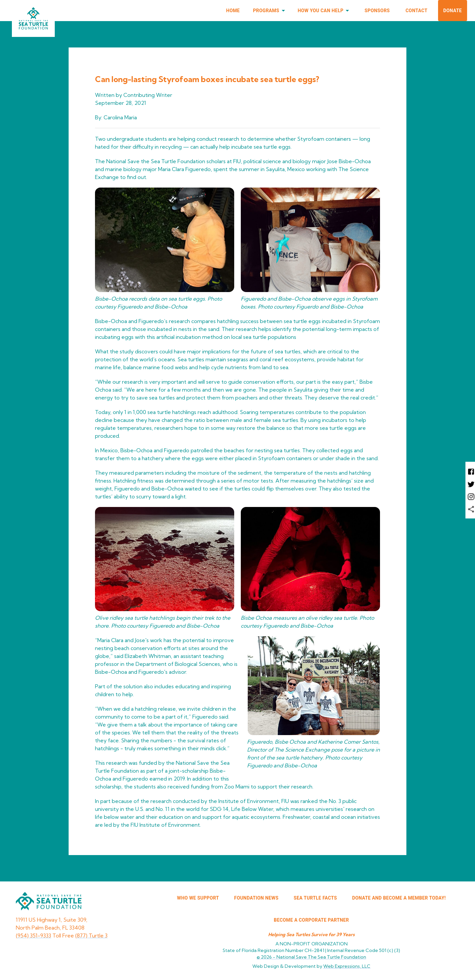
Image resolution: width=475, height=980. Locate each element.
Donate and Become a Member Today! (399, 898)
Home (233, 11)
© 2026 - (311, 957)
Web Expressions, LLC (347, 966)
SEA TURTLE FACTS (315, 898)
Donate (453, 11)
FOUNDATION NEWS (256, 898)
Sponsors (377, 11)
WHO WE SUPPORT (198, 898)
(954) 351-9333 (33, 935)
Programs (270, 11)
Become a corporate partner (311, 920)
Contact (417, 11)
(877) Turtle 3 (91, 935)
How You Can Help (325, 11)
